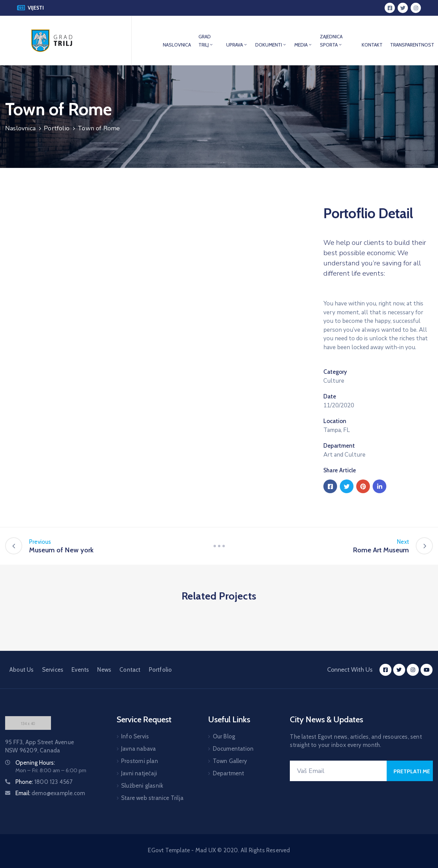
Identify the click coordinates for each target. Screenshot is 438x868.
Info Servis (135, 736)
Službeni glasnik (142, 786)
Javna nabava (138, 749)
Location (335, 421)
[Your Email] (338, 771)
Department (339, 446)
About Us (22, 670)
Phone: (44, 782)
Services (53, 670)
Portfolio (57, 128)
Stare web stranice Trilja (152, 798)
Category (335, 372)
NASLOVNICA (177, 45)
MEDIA (303, 45)
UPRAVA (237, 45)
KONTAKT (372, 45)
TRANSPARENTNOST (412, 45)
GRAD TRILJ (206, 41)
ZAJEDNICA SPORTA (331, 41)
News (104, 670)
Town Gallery (230, 761)
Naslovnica (20, 128)
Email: (50, 793)
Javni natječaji (139, 773)
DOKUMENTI (271, 45)
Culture (334, 381)
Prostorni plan (140, 761)
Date (330, 396)
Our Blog (224, 736)
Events (80, 670)
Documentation (233, 749)
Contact (130, 670)
